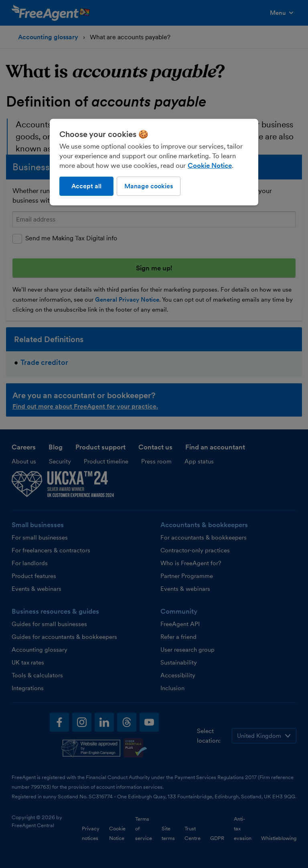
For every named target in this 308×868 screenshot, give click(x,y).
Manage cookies (149, 186)
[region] (154, 162)
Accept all (86, 186)
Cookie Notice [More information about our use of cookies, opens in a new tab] (210, 165)
